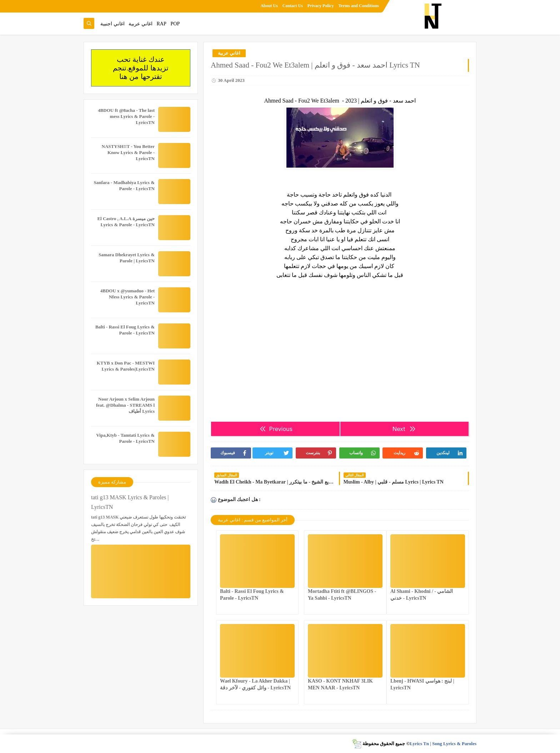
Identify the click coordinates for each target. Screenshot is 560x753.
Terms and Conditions (359, 6)
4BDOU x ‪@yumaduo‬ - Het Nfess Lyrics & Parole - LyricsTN (127, 297)
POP (175, 24)
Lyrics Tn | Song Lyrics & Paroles (443, 744)
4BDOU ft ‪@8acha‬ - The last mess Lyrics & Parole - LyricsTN (126, 116)
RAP (162, 24)
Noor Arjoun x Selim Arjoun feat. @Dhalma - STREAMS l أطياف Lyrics (125, 405)
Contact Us (293, 6)
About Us (269, 6)
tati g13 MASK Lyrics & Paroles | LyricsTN (130, 502)
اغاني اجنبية (112, 24)
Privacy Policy (321, 6)
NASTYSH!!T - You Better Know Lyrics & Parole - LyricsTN (128, 152)
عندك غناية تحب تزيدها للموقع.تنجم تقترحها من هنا (141, 68)
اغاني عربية (141, 24)
